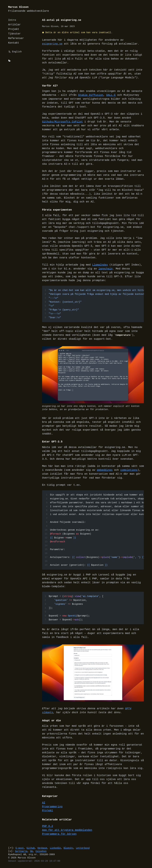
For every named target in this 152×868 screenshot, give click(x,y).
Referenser (16, 38)
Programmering (52, 807)
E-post (20, 848)
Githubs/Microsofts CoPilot (62, 122)
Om (31, 851)
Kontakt (14, 43)
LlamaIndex (100, 265)
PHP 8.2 (48, 826)
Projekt (14, 29)
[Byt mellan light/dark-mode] (9, 60)
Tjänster (14, 34)
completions (129, 470)
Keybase (42, 848)
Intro (12, 20)
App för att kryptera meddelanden (67, 830)
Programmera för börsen (59, 834)
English (17, 52)
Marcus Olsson (29, 9)
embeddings (105, 470)
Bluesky (68, 848)
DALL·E (111, 95)
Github (31, 848)
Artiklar (14, 25)
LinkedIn (55, 848)
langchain (106, 269)
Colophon (41, 851)
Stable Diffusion (91, 95)
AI (44, 803)
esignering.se (52, 44)
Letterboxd (83, 848)
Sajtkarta (21, 851)
